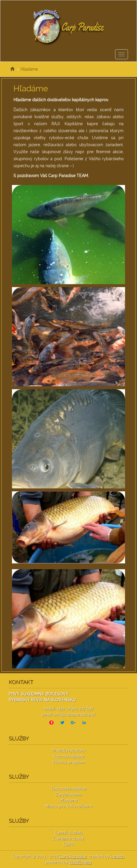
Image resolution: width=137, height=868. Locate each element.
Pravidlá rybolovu (69, 750)
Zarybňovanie (68, 794)
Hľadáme (29, 69)
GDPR (69, 844)
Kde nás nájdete (69, 756)
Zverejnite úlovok (69, 839)
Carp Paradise (73, 856)
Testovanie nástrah (69, 789)
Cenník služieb (69, 833)
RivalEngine (81, 862)
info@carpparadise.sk (75, 715)
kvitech (117, 856)
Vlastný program (68, 762)
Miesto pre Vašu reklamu (69, 806)
